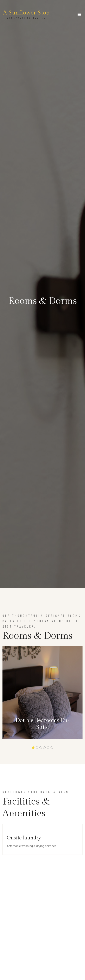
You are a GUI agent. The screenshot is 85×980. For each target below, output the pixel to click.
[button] (33, 748)
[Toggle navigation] (79, 15)
